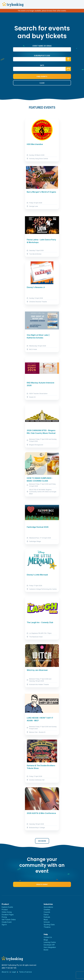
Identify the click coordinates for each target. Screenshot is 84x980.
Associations (48, 907)
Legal (14, 972)
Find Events (42, 76)
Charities (47, 910)
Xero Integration (50, 947)
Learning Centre (50, 942)
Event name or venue (42, 46)
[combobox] (42, 59)
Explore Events (7, 907)
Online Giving (7, 912)
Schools (47, 922)
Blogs (46, 940)
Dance (46, 915)
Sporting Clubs (49, 925)
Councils (47, 912)
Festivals (47, 917)
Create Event (42, 884)
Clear (42, 83)
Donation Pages (8, 915)
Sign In (4, 925)
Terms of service (25, 972)
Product (5, 910)
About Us (5, 972)
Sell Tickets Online (9, 920)
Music (46, 920)
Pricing (4, 917)
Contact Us (48, 937)
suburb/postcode (42, 56)
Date (42, 65)
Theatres (47, 927)
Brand (46, 950)
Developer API (49, 945)
